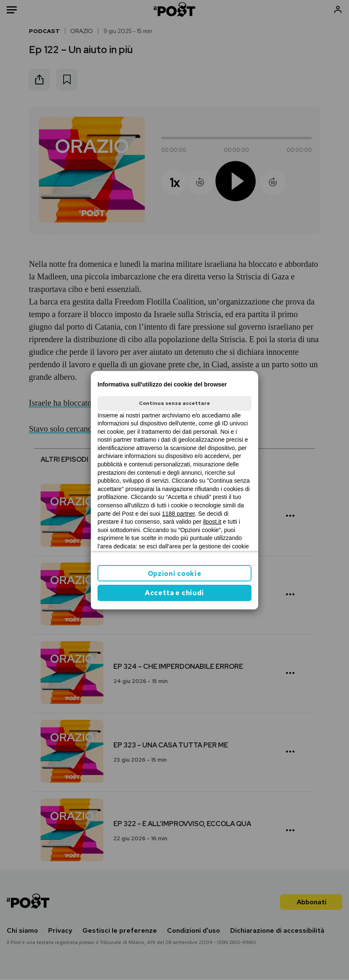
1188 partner (178, 514)
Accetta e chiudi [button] (174, 593)
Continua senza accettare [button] (174, 403)
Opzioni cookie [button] (175, 574)
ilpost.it (212, 522)
